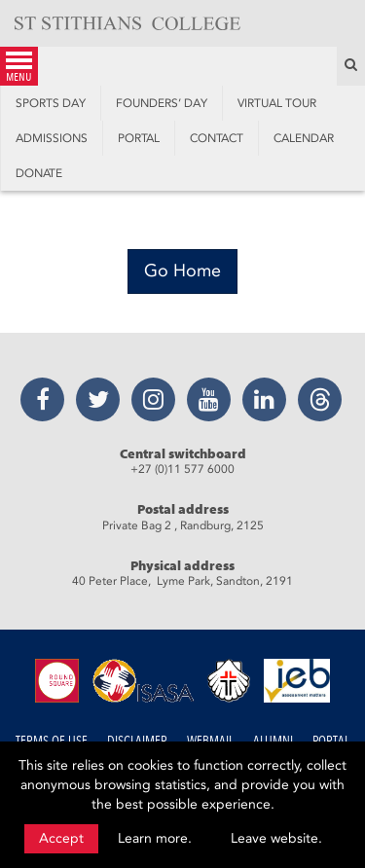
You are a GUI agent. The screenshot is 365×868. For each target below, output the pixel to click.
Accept (61, 838)
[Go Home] (182, 271)
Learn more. (155, 838)
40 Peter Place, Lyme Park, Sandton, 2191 (182, 581)
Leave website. (276, 838)
